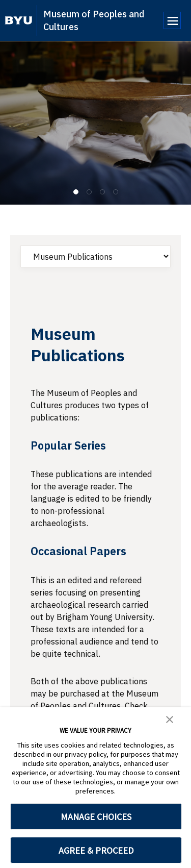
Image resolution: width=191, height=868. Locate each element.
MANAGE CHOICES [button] (96, 817)
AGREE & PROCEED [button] (96, 850)
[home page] (19, 20)
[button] (170, 718)
